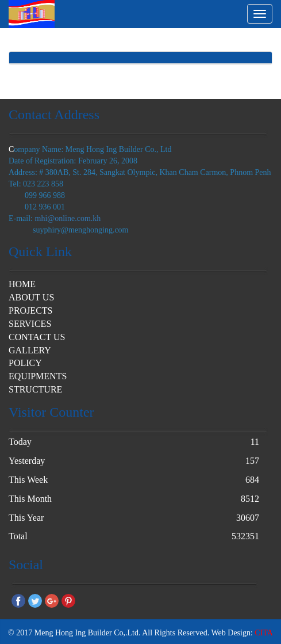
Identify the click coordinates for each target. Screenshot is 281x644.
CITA (264, 633)
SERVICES (30, 324)
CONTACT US (37, 337)
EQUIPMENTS (38, 376)
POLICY (25, 363)
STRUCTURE (35, 389)
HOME (22, 284)
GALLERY (30, 350)
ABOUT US (31, 297)
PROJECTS (30, 310)
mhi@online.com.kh (68, 218)
